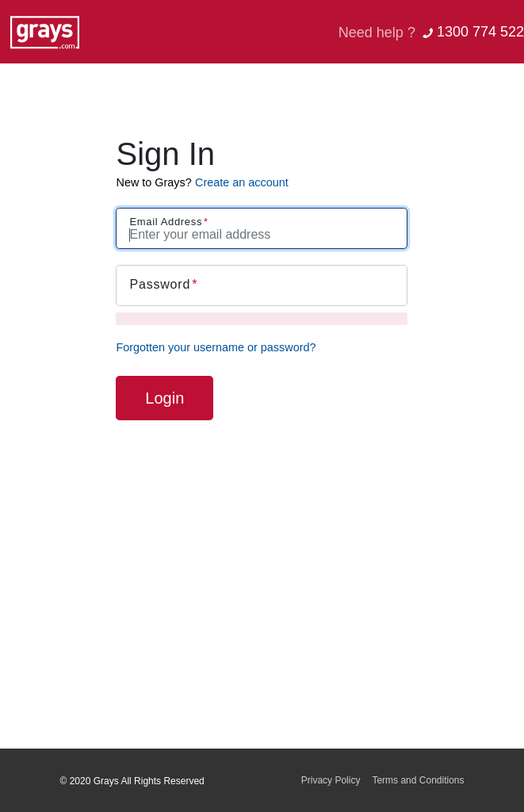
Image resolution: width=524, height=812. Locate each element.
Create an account (242, 182)
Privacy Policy (331, 780)
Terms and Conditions (418, 780)
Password (160, 284)
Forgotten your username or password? (216, 347)
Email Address (166, 222)
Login (164, 398)
